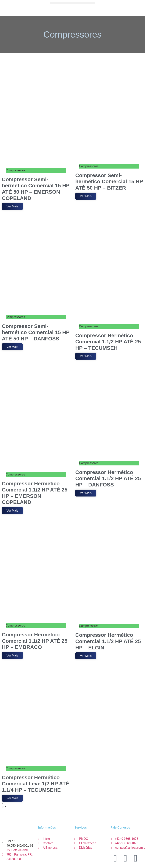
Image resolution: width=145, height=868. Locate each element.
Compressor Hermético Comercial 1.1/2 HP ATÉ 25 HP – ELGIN (108, 641)
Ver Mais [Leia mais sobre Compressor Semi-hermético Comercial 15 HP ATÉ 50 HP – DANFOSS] (12, 347)
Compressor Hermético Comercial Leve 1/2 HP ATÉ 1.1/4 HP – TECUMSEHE (36, 784)
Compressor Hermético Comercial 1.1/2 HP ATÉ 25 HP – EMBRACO (35, 641)
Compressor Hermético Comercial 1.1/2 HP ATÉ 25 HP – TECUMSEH (108, 342)
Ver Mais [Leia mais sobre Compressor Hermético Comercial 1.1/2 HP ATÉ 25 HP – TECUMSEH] (86, 356)
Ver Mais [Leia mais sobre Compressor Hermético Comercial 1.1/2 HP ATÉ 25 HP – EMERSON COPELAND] (12, 511)
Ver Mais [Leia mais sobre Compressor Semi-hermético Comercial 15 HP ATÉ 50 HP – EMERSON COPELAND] (12, 206)
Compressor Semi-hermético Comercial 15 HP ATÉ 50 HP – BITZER (109, 182)
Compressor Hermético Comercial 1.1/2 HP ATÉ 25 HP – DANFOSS (108, 478)
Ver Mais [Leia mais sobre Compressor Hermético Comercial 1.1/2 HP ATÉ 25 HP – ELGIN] (86, 656)
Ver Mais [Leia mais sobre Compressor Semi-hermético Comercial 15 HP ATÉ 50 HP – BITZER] (86, 196)
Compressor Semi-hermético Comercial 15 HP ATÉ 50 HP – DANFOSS (36, 332)
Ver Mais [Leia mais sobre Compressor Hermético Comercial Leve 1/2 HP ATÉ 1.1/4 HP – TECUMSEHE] (12, 798)
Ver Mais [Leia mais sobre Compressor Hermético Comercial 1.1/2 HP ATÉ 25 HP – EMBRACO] (12, 655)
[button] (72, 3)
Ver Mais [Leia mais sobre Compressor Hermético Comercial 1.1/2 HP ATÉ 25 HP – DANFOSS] (86, 493)
